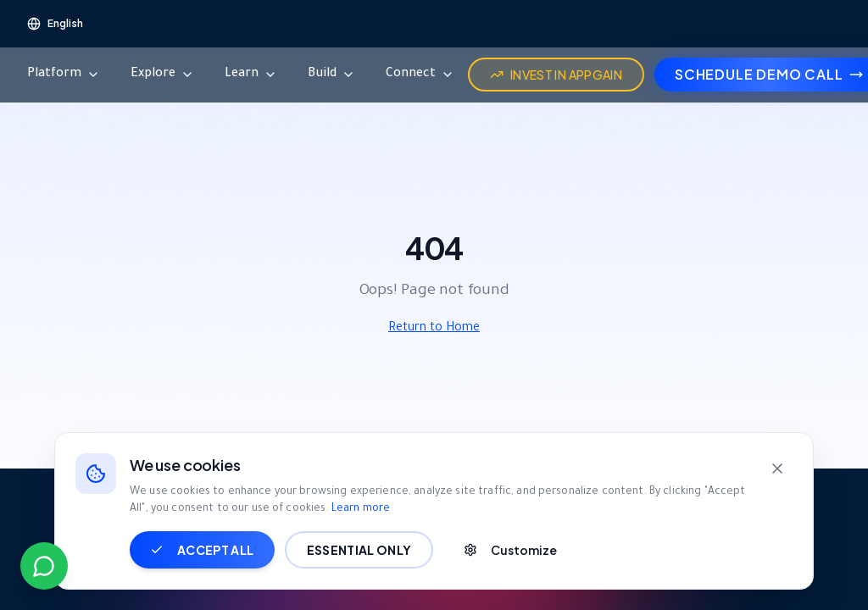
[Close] (777, 466)
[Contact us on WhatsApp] (44, 566)
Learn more (361, 507)
